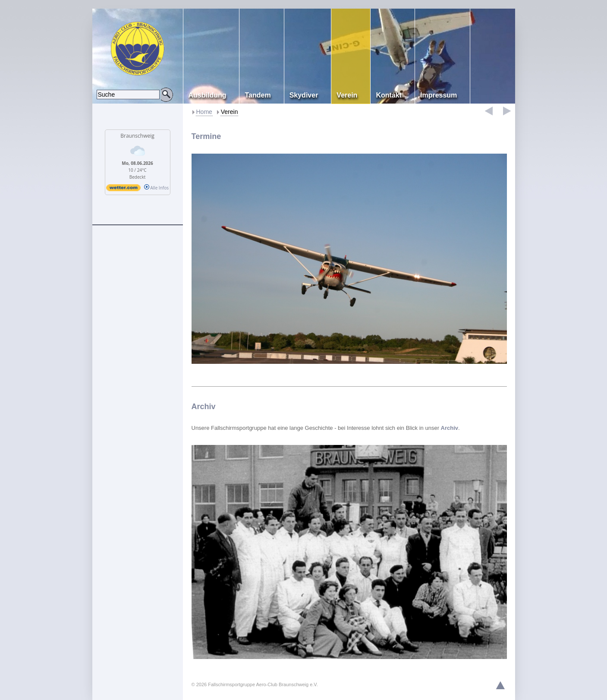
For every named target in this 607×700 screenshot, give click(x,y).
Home (204, 112)
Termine (206, 136)
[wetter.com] (123, 189)
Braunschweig (137, 136)
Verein (230, 112)
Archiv (204, 407)
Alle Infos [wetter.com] (156, 188)
